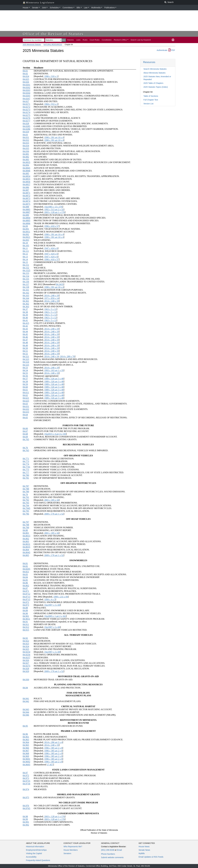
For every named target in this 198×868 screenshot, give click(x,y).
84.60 (25, 387)
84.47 (25, 340)
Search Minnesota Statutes (155, 69)
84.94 (25, 688)
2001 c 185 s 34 (51, 500)
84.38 (25, 312)
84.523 (26, 359)
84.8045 (26, 552)
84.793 (26, 503)
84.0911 (26, 232)
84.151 (26, 265)
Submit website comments (112, 857)
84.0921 (26, 237)
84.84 (25, 577)
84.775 (26, 470)
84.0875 (26, 204)
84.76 (25, 448)
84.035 (26, 148)
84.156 (26, 282)
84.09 (25, 226)
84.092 (26, 234)
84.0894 (26, 218)
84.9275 (26, 666)
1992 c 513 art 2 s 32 (54, 210)
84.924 (26, 646)
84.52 (25, 354)
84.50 (25, 348)
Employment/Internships (36, 850)
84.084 (26, 165)
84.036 (26, 151)
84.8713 (26, 597)
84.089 (26, 215)
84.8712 (26, 594)
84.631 (26, 406)
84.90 (25, 613)
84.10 (25, 243)
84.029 (26, 132)
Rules (85, 40)
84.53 (25, 368)
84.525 (26, 365)
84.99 (25, 819)
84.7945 (26, 508)
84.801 (26, 533)
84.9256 (26, 655)
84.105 (26, 246)
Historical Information (35, 847)
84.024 (26, 76)
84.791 (26, 497)
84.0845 (26, 168)
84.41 (25, 320)
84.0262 (26, 87)
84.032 (26, 140)
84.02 (25, 74)
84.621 (26, 398)
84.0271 (26, 104)
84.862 (26, 586)
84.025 (26, 79)
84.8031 (26, 544)
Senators (67, 853)
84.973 (26, 778)
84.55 (25, 373)
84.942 (26, 701)
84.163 (26, 296)
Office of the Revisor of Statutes (53, 34)
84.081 (26, 154)
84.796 (26, 514)
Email (119, 850)
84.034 (26, 146)
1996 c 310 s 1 (51, 76)
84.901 (26, 616)
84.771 (26, 459)
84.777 (26, 472)
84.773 (26, 461)
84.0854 (26, 176)
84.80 (25, 530)
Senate (35, 8)
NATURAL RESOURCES (53, 45)
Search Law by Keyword (141, 40)
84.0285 (26, 126)
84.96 (25, 734)
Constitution (107, 40)
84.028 (26, 123)
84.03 (25, 135)
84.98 (25, 816)
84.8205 (26, 569)
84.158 (26, 287)
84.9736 (26, 784)
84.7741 (26, 467)
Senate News (144, 850)
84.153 (26, 273)
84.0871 (26, 193)
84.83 (25, 574)
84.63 (25, 404)
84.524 (26, 362)
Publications (110, 8)
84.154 (26, 276)
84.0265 (26, 96)
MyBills (142, 853)
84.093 (26, 240)
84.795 (26, 511)
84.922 (26, 641)
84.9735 (26, 781)
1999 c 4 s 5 (50, 599)
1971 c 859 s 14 (51, 298)
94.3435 (60, 284)
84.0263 (26, 90)
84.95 (25, 726)
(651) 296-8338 (108, 850)
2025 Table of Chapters (153, 83)
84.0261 (26, 85)
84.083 (26, 160)
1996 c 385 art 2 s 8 (53, 748)
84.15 (25, 262)
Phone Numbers (108, 854)
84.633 (26, 412)
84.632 (26, 409)
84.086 (26, 187)
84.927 (26, 663)
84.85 (25, 580)
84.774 (26, 464)
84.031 (26, 137)
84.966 (26, 748)
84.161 (26, 290)
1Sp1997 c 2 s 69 (52, 605)
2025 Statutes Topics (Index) (156, 87)
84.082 (26, 157)
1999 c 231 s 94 (61, 597)
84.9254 (26, 652)
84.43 (25, 329)
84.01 (25, 71)
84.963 (26, 740)
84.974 (26, 789)
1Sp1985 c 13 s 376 (53, 207)
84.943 (26, 709)
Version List (148, 104)
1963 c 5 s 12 (50, 309)
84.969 (26, 756)
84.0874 (26, 201)
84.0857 (26, 184)
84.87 (25, 588)
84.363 (26, 307)
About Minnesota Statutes (154, 73)
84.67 (25, 431)
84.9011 (26, 619)
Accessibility (31, 857)
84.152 (26, 268)
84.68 (25, 434)
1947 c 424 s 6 (51, 248)
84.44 (25, 332)
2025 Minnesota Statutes (32, 45)
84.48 (25, 343)
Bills (78, 8)
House (25, 8)
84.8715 (26, 599)
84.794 (26, 505)
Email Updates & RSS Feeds (151, 857)
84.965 (26, 745)
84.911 (26, 624)
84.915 (26, 630)
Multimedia (96, 8)
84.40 (25, 318)
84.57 (25, 379)
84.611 (26, 393)
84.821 (26, 572)
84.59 (25, 384)
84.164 (26, 298)
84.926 (26, 660)
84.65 (25, 418)
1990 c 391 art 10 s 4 (54, 137)
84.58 (25, 382)
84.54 (25, 370)
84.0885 (26, 210)
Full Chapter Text (151, 100)
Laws (78, 40)
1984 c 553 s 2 (51, 104)
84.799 (26, 528)
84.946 (26, 715)
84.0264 (26, 93)
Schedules (54, 8)
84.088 (26, 207)
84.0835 (26, 162)
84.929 (26, 671)
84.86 (25, 583)
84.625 (26, 401)
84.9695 (26, 765)
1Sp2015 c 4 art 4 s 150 (55, 434)
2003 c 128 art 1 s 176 (54, 212)
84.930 (26, 680)
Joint (44, 8)
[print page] (173, 40)
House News (144, 847)
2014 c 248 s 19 (51, 296)
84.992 (26, 825)
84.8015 (26, 536)
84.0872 (26, 196)
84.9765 (26, 808)
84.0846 (26, 171)
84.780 (26, 475)
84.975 (26, 797)
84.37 (25, 309)
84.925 (26, 649)
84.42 (25, 326)
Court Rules (95, 40)
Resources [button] (149, 62)
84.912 (26, 627)
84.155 (26, 279)
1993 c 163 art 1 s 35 (54, 370)
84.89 (25, 610)
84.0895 (26, 221)
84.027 (26, 101)
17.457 (50, 765)
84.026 (26, 82)
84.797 (26, 522)
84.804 (26, 550)
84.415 (26, 323)
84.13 (25, 257)
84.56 (25, 376)
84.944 (26, 712)
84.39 (25, 315)
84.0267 (26, 99)
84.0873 (26, 198)
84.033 (26, 143)
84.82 (25, 566)
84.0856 (26, 182)
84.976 (26, 806)
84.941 (26, 699)
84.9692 (26, 762)
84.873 (26, 605)
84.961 (26, 737)
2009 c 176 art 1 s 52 (54, 514)
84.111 (26, 251)
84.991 (26, 822)
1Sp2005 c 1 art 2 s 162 (55, 616)
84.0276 (26, 118)
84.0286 (26, 129)
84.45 (25, 334)
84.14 (25, 259)
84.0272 (26, 107)
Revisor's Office (120, 40)
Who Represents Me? (73, 847)
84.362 (26, 304)
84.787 (26, 486)
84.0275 (26, 115)
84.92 (25, 638)
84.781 (26, 478)
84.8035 (26, 547)
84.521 (26, 356)
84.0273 (26, 110)
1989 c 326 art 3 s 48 (54, 379)
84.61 (25, 390)
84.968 (26, 753)
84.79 (25, 494)
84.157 (26, 284)
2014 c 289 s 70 (67, 356)
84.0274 (26, 112)
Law (86, 8)
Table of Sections (151, 96)
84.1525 (26, 270)
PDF (172, 50)
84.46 (25, 337)
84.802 (26, 539)
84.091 (26, 229)
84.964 (26, 742)
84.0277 (26, 121)
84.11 (25, 248)
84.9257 (26, 658)
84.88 (25, 608)
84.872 (26, 602)
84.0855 (26, 179)
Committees (68, 8)
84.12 (25, 254)
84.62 (25, 395)
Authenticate (162, 50)
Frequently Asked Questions (38, 860)
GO (64, 40)
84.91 (25, 622)
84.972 (26, 775)
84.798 (26, 525)
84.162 (26, 293)
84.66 (25, 428)
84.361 (26, 301)
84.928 (26, 669)
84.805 (26, 555)
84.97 (25, 773)
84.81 (25, 563)
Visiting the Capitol (34, 853)
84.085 (26, 173)
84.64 (25, 415)
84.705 (26, 439)
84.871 (26, 591)
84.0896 (26, 223)
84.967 (26, 751)
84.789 (26, 492)
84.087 (26, 190)
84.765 (26, 450)
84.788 (26, 489)
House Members (71, 850)
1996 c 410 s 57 (51, 226)
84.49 (25, 345)
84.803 (26, 541)
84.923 (26, 644)
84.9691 (26, 759)
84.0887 (26, 212)
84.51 (25, 351)
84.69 (25, 437)
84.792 (26, 500)
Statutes (71, 40)
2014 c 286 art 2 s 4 (53, 742)
